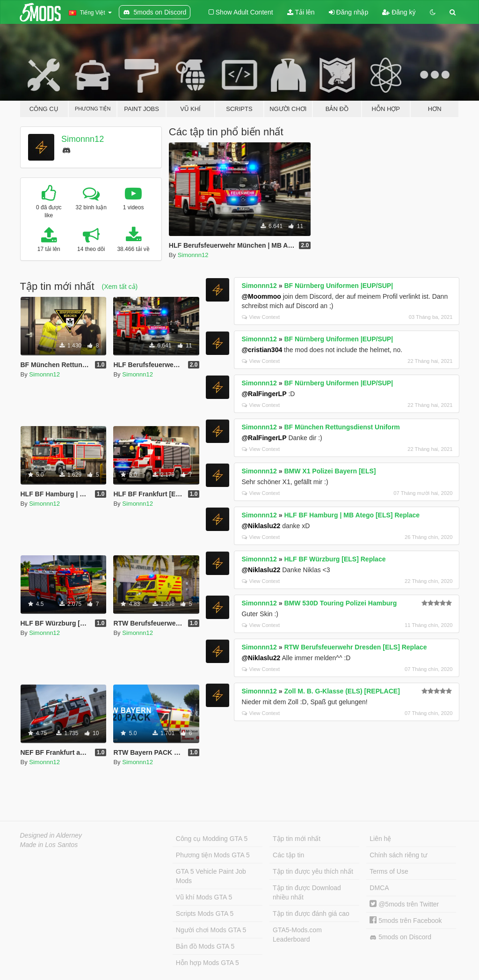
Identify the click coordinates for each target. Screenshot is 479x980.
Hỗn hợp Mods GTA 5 (207, 963)
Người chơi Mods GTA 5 (211, 930)
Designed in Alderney (51, 835)
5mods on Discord (400, 937)
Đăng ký (399, 12)
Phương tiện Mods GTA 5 (213, 855)
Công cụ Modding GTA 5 (212, 839)
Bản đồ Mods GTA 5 (205, 946)
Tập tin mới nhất (297, 839)
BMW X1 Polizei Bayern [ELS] (330, 471)
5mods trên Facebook (406, 921)
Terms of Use (389, 871)
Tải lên (301, 12)
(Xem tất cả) (120, 287)
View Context (261, 317)
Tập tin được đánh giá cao (311, 914)
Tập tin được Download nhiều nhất (307, 892)
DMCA (379, 888)
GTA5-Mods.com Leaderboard (297, 935)
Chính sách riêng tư (398, 855)
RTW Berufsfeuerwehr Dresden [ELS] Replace (355, 647)
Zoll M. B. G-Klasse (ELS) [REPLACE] (342, 691)
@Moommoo (261, 296)
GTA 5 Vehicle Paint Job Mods (211, 876)
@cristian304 (262, 350)
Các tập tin (288, 855)
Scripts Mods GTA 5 (205, 914)
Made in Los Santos (49, 845)
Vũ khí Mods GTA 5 (204, 897)
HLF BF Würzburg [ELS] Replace (335, 559)
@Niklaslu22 (261, 526)
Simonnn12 (83, 139)
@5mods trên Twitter (404, 904)
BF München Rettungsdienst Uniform (342, 427)
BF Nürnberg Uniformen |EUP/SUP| (338, 286)
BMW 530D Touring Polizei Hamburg (340, 603)
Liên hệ (380, 839)
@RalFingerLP (264, 394)
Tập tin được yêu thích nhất (313, 871)
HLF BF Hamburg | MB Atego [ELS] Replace (352, 515)
